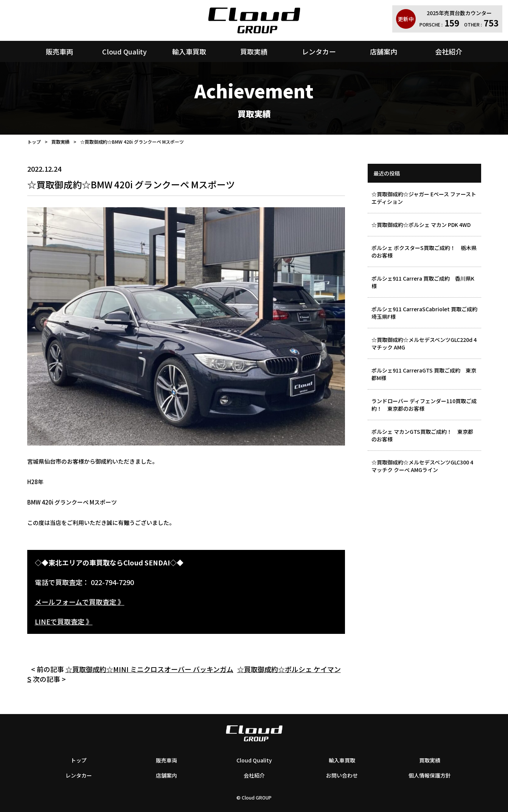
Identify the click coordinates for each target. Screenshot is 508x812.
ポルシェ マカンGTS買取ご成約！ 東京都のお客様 (422, 435)
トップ (34, 142)
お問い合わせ (342, 775)
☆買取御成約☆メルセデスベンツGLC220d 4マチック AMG (424, 343)
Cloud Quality (124, 51)
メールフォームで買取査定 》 (80, 602)
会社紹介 (449, 51)
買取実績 (254, 51)
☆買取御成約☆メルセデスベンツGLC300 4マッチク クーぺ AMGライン (422, 466)
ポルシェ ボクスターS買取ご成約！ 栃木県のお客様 (424, 252)
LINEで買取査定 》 (64, 621)
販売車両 (59, 51)
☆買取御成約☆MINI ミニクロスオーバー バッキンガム (149, 669)
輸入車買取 (189, 51)
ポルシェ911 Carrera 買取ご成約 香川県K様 (423, 282)
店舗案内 (384, 51)
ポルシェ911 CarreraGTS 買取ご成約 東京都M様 (424, 374)
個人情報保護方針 (430, 775)
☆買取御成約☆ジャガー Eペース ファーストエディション (424, 198)
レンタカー (319, 51)
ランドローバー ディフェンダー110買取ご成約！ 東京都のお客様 (424, 405)
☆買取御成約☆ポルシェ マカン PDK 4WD (421, 225)
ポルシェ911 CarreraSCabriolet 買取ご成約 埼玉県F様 (426, 313)
